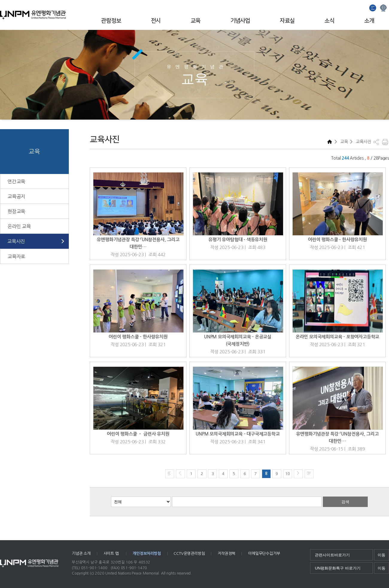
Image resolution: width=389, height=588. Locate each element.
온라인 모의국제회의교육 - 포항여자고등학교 (337, 337)
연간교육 (16, 181)
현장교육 (16, 211)
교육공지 (16, 196)
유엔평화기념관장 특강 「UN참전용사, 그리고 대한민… (138, 243)
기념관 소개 (81, 553)
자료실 (287, 21)
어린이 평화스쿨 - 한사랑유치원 (337, 240)
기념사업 (240, 21)
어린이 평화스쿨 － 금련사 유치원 (138, 434)
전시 (156, 21)
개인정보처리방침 (147, 553)
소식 (329, 21)
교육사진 (16, 241)
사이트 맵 (112, 553)
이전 (180, 474)
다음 (298, 474)
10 (288, 474)
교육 (196, 21)
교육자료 (16, 256)
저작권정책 (226, 553)
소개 (369, 21)
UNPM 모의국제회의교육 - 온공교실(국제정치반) (238, 340)
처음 (170, 474)
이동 (382, 555)
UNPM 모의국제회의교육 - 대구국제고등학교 (238, 434)
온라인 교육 (19, 226)
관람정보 (111, 21)
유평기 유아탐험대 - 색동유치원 (238, 240)
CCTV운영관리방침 (189, 553)
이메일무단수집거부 (264, 553)
